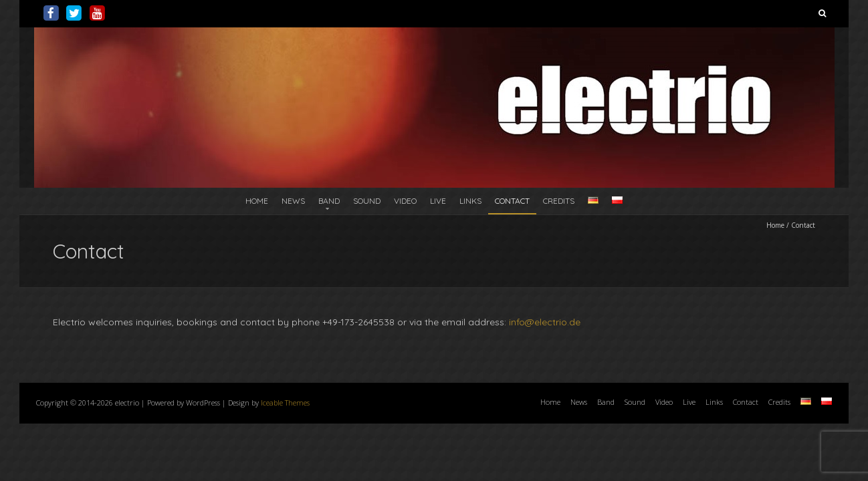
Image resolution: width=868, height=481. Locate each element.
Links (470, 201)
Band (329, 201)
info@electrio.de (545, 322)
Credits (559, 201)
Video (405, 201)
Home (257, 201)
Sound (367, 201)
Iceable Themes (285, 403)
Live (438, 201)
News (293, 201)
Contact (512, 201)
